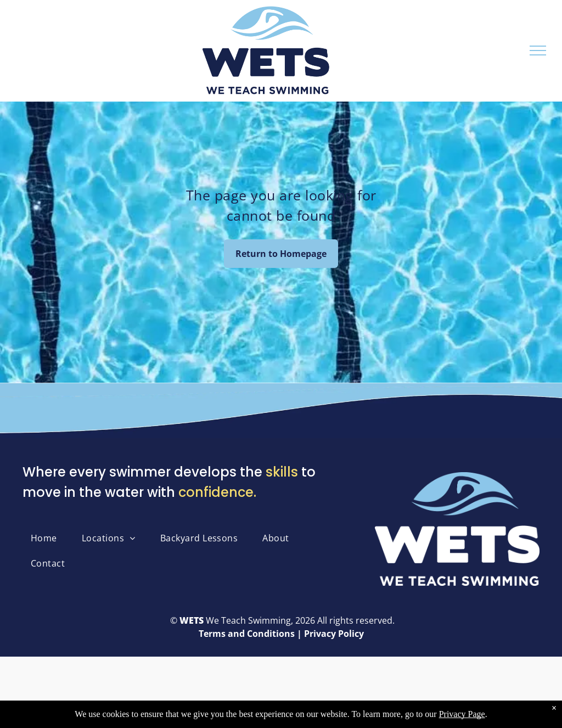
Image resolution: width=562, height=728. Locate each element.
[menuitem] (48, 538)
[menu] (538, 51)
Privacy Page (462, 716)
